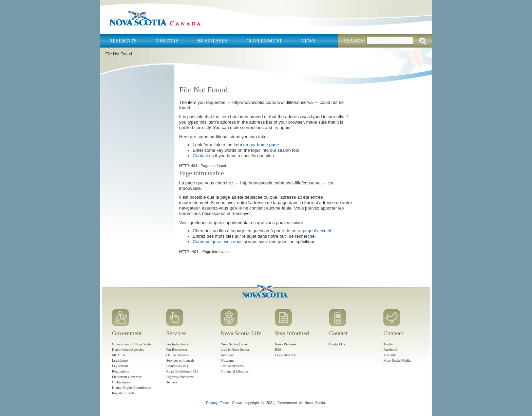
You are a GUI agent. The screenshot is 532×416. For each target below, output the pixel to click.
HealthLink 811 (177, 366)
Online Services (177, 355)
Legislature (120, 360)
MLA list (118, 355)
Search (354, 41)
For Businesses (177, 350)
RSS (278, 350)
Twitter (388, 344)
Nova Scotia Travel (234, 344)
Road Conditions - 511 (182, 371)
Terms (225, 403)
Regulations (120, 371)
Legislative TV (285, 355)
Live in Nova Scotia (235, 350)
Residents (123, 41)
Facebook (390, 350)
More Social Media (397, 360)
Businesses (212, 41)
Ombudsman (121, 382)
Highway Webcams (180, 377)
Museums (227, 360)
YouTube (390, 355)
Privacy (212, 403)
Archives (227, 355)
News (308, 41)
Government (264, 41)
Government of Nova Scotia (132, 344)
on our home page (261, 145)
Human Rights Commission (131, 388)
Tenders (172, 382)
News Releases (286, 344)
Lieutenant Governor (127, 377)
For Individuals (177, 344)
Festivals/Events (232, 366)
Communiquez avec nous (218, 242)
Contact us (203, 156)
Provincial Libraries (235, 371)
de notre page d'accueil (308, 231)
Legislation (120, 366)
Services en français (180, 360)
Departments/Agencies (128, 350)
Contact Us (337, 344)
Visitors (167, 41)
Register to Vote (123, 393)
